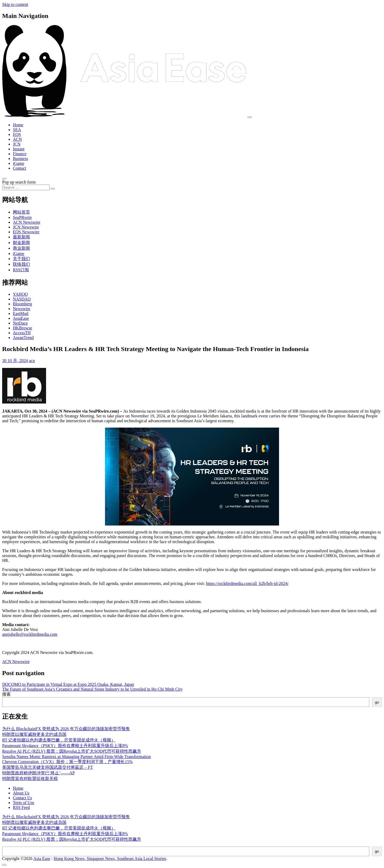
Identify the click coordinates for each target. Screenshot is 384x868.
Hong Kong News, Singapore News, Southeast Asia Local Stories (110, 859)
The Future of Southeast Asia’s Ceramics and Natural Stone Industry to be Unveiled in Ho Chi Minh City (92, 689)
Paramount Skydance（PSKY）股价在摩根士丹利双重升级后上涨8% (65, 746)
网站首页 (21, 212)
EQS (17, 134)
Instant (19, 149)
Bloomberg (22, 304)
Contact (20, 168)
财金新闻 (21, 243)
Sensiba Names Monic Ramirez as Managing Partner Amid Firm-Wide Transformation (76, 757)
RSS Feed (21, 807)
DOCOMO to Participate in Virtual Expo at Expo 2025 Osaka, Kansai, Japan (68, 684)
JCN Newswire (26, 227)
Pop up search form (19, 182)
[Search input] (26, 187)
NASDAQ (22, 299)
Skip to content (15, 4)
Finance (20, 154)
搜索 (6, 694)
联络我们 (21, 264)
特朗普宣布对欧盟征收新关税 (30, 778)
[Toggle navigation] (250, 117)
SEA (17, 130)
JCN (17, 144)
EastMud (21, 313)
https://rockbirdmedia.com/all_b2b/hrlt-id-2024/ (247, 583)
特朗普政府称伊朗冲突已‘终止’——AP (38, 773)
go (377, 702)
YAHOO (20, 294)
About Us (21, 793)
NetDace (20, 323)
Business (20, 159)
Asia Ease (42, 859)
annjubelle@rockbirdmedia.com (30, 634)
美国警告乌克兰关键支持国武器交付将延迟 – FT (48, 767)
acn (32, 361)
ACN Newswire (27, 222)
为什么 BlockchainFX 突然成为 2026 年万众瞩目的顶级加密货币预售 (66, 729)
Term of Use (24, 803)
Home (18, 125)
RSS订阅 (21, 270)
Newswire (22, 309)
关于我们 (21, 259)
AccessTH (22, 333)
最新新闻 (21, 237)
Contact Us (22, 798)
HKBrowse (22, 328)
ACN (17, 139)
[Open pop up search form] (4, 179)
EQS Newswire (26, 232)
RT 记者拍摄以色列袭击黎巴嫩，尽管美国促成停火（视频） (59, 740)
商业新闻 (21, 248)
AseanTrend (23, 338)
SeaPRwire (22, 217)
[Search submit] (53, 189)
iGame (19, 163)
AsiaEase (21, 318)
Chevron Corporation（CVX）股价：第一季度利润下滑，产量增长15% (67, 762)
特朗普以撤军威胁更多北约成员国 (34, 734)
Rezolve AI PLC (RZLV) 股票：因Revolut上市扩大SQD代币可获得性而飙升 (72, 751)
